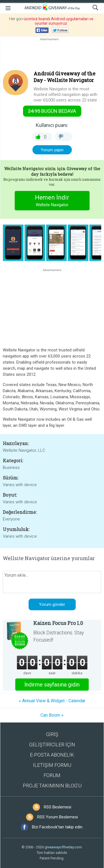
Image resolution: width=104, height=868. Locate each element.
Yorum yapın (52, 150)
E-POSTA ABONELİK (52, 755)
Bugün (52, 111)
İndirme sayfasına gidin (52, 685)
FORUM (52, 775)
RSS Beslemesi (58, 807)
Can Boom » (52, 715)
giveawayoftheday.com (63, 847)
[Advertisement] (52, 55)
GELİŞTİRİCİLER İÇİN (52, 745)
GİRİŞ (52, 734)
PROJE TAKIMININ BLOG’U (52, 786)
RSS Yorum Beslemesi (58, 817)
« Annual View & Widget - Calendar (52, 701)
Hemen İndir (52, 201)
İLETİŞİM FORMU (52, 765)
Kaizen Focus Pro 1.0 (58, 623)
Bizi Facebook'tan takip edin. (58, 827)
